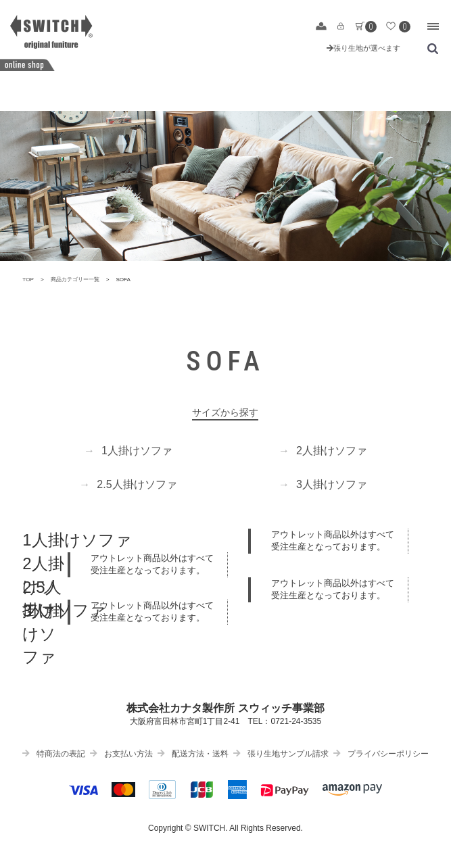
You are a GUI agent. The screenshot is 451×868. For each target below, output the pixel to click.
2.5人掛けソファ (128, 484)
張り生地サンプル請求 (281, 754)
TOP (28, 280)
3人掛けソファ (323, 484)
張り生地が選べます (363, 48)
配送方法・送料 (193, 754)
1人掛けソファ (128, 451)
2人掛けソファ (323, 451)
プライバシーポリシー (381, 754)
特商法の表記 (54, 754)
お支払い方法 (121, 754)
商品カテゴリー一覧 (75, 280)
